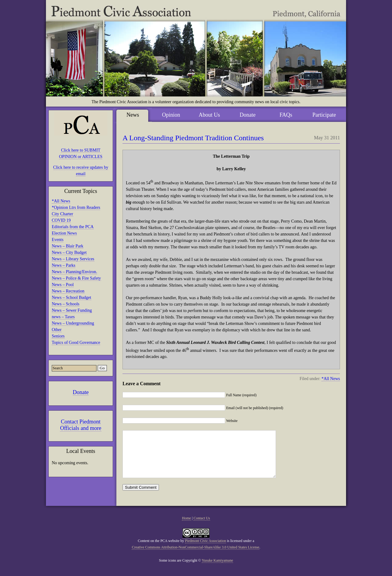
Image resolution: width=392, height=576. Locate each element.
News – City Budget (69, 252)
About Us (209, 115)
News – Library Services (73, 259)
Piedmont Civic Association (205, 550)
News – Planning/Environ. (74, 272)
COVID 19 (61, 220)
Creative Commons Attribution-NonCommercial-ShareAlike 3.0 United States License (195, 556)
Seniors (58, 336)
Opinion (171, 115)
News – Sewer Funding (72, 310)
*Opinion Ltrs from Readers (76, 207)
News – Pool (63, 285)
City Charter (62, 214)
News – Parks (64, 265)
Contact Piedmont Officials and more (81, 425)
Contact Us (202, 527)
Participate (324, 115)
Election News (64, 233)
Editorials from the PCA (73, 227)
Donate (81, 392)
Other (57, 330)
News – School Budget (72, 297)
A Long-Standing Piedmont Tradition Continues (193, 138)
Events (58, 240)
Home (186, 527)
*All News (61, 201)
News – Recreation (68, 291)
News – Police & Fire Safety (76, 278)
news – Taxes (63, 317)
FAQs (286, 115)
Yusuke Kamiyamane (217, 570)
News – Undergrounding (73, 323)
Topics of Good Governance (76, 343)
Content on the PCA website (159, 550)
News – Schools (66, 304)
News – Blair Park (68, 246)
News (133, 115)
